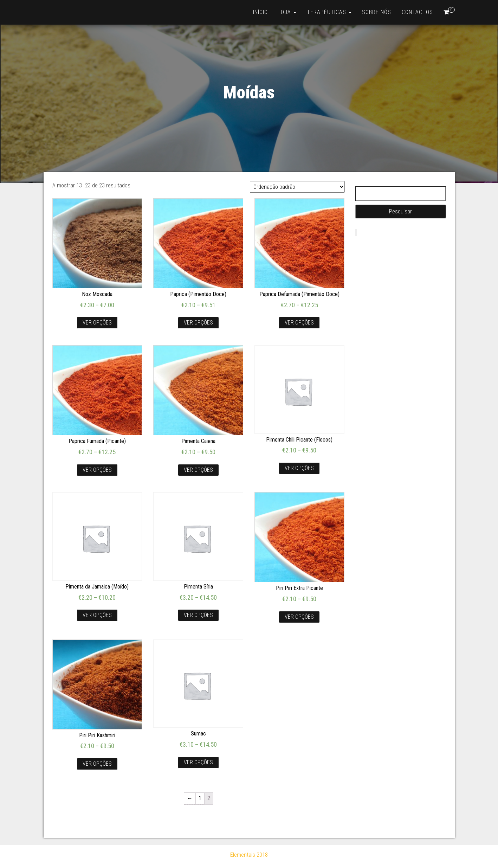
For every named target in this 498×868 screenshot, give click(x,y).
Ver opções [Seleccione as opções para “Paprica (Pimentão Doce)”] (198, 323)
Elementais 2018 (249, 855)
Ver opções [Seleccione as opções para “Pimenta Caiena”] (198, 470)
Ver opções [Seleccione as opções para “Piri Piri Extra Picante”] (299, 617)
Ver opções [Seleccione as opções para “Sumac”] (198, 762)
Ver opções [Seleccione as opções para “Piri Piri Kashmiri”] (97, 764)
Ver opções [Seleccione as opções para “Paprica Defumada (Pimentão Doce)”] (299, 323)
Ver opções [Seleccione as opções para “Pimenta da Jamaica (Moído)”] (97, 615)
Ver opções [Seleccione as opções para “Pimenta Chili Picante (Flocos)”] (299, 468)
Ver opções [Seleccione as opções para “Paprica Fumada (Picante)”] (97, 470)
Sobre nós (377, 12)
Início (260, 12)
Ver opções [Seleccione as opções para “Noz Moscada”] (97, 323)
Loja (287, 12)
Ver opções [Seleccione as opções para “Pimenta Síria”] (198, 615)
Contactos (417, 12)
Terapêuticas (329, 12)
